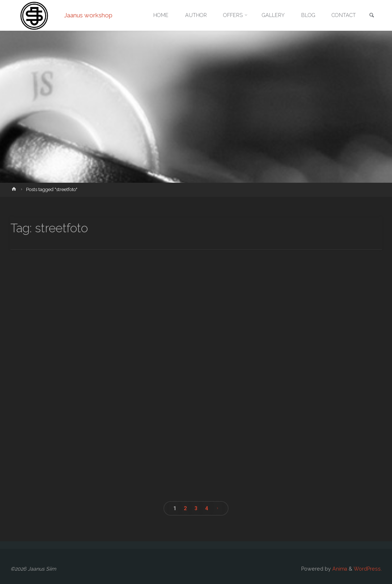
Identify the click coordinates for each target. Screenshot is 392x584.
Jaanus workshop (88, 15)
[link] (372, 16)
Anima (339, 569)
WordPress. (368, 569)
